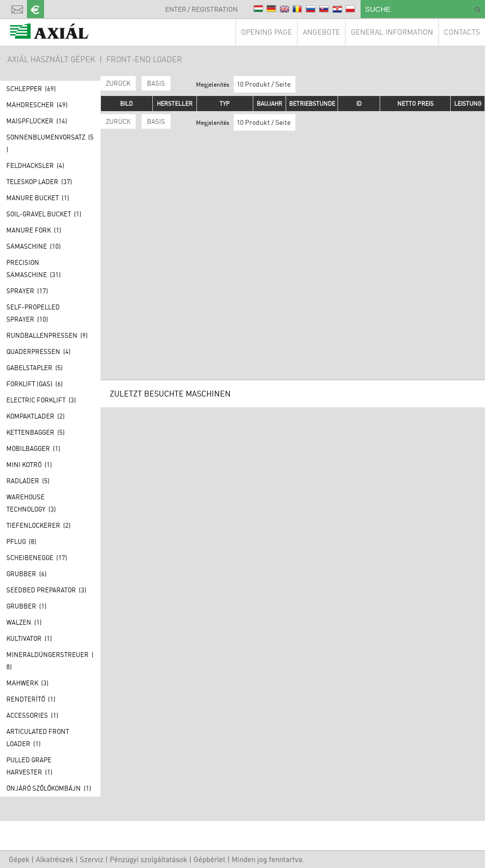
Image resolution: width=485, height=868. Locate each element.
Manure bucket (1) (38, 198)
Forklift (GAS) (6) (35, 384)
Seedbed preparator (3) (46, 590)
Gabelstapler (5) (35, 368)
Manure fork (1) (34, 230)
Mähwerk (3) (27, 683)
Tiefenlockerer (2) (38, 525)
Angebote (321, 32)
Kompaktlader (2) (36, 416)
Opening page (267, 32)
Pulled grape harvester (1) (29, 766)
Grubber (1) (26, 606)
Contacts (462, 32)
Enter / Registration (201, 9)
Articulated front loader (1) (38, 738)
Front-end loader (144, 59)
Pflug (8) (21, 541)
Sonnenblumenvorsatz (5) (50, 143)
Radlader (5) (28, 481)
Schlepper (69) (31, 89)
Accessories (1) (32, 715)
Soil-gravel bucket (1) (44, 214)
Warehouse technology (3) (31, 503)
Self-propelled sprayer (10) (33, 313)
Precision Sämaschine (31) (34, 269)
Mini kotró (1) (29, 465)
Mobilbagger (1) (33, 448)
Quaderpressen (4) (38, 352)
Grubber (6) (26, 574)
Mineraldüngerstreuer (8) (50, 661)
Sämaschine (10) (34, 246)
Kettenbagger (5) (36, 432)
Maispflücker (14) (37, 121)
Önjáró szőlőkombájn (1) (49, 788)
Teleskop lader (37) (39, 182)
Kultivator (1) (29, 638)
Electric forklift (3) (41, 400)
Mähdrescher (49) (37, 105)
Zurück (118, 83)
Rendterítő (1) (31, 699)
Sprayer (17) (27, 291)
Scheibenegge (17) (37, 558)
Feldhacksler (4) (35, 165)
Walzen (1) (24, 622)
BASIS (156, 83)
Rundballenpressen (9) (47, 335)
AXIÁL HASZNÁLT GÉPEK (51, 59)
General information (392, 32)
